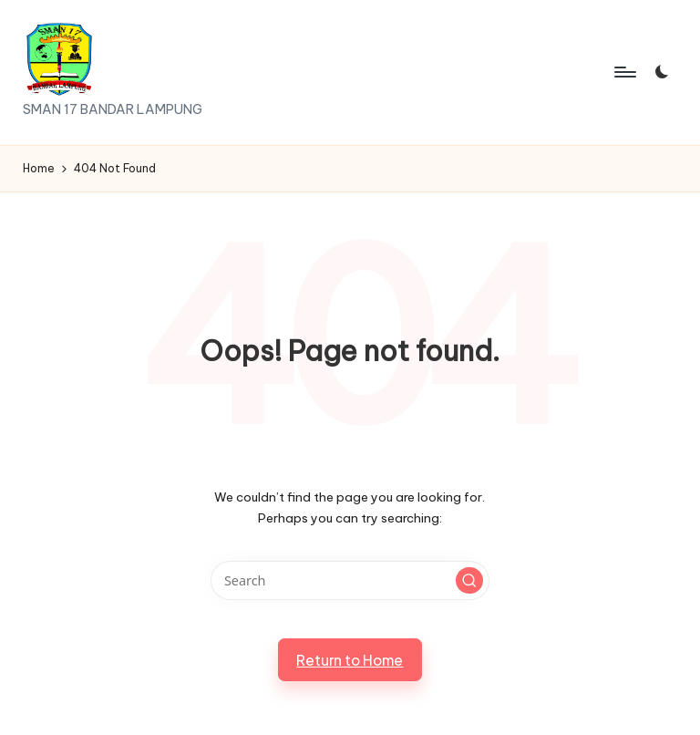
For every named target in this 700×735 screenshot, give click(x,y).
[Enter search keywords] (350, 580)
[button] (469, 581)
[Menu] (624, 72)
